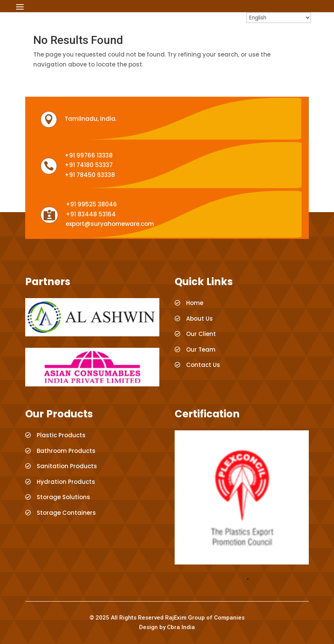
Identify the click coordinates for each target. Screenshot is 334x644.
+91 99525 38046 (91, 204)
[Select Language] (279, 18)
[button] (242, 579)
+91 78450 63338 (90, 175)
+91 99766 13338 (89, 155)
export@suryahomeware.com (110, 224)
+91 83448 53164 (91, 214)
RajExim (176, 618)
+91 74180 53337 (89, 165)
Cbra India (181, 627)
